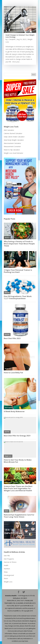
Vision (6, 578)
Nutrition (7, 569)
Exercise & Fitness (10, 562)
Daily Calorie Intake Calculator (14, 137)
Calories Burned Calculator (13, 133)
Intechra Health (11, 596)
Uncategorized (9, 575)
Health (6, 565)
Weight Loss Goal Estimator (13, 153)
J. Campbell (11, 39)
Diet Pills (7, 556)
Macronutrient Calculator (12, 143)
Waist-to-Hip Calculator (12, 150)
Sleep (6, 572)
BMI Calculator (9, 130)
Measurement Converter (12, 146)
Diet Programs (9, 559)
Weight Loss (8, 582)
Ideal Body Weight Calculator (14, 140)
